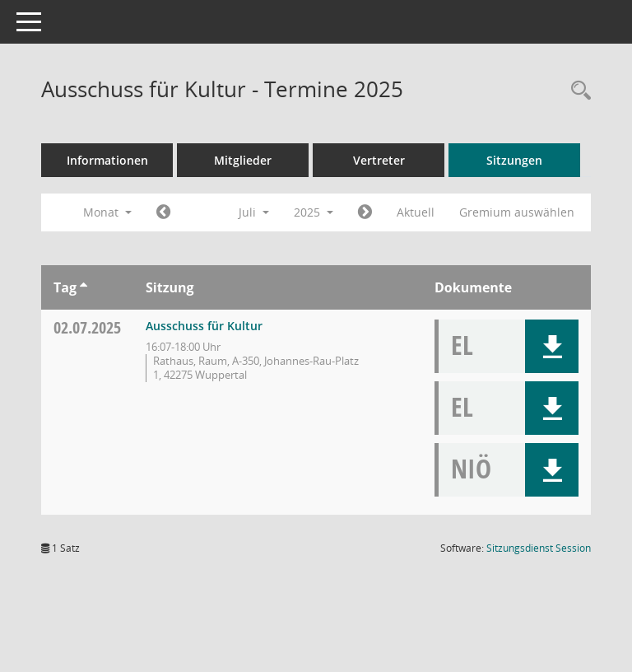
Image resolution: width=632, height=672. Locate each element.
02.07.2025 (87, 327)
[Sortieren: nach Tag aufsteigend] (84, 287)
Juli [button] (254, 212)
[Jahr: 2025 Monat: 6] (163, 212)
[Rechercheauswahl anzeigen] (577, 91)
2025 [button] (314, 212)
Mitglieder (243, 160)
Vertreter (379, 160)
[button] (552, 346)
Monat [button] (107, 212)
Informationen (107, 160)
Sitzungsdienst (539, 548)
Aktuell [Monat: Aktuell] (416, 212)
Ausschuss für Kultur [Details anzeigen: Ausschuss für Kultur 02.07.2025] (204, 326)
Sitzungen (514, 160)
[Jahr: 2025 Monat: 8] (365, 212)
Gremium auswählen (517, 212)
